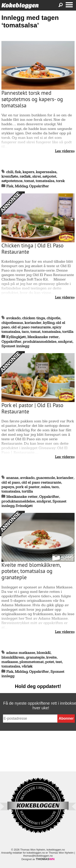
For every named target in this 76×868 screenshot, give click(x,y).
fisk (18, 172)
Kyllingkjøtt (16, 337)
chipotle (53, 318)
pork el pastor (28, 487)
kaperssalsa (46, 172)
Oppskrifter (39, 186)
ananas (12, 478)
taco (25, 332)
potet (50, 662)
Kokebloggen (20, 5)
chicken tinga (34, 318)
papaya (8, 487)
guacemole (45, 478)
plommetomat (32, 662)
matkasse (10, 662)
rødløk (25, 176)
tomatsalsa (45, 181)
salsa (45, 487)
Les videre (64, 151)
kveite (51, 657)
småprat (65, 342)
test (59, 662)
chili (10, 172)
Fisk (10, 186)
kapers (28, 172)
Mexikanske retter (43, 337)
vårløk (27, 666)
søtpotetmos (12, 181)
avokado (13, 318)
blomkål (44, 653)
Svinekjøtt (24, 506)
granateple (35, 657)
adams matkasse (21, 653)
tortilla (68, 332)
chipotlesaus (12, 323)
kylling (49, 323)
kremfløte (10, 176)
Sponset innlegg (15, 346)
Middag (21, 186)
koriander (33, 323)
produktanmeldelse (40, 342)
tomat (29, 181)
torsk (60, 181)
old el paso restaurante (31, 327)
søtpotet (49, 176)
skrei (36, 176)
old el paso (11, 483)
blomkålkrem (13, 657)
